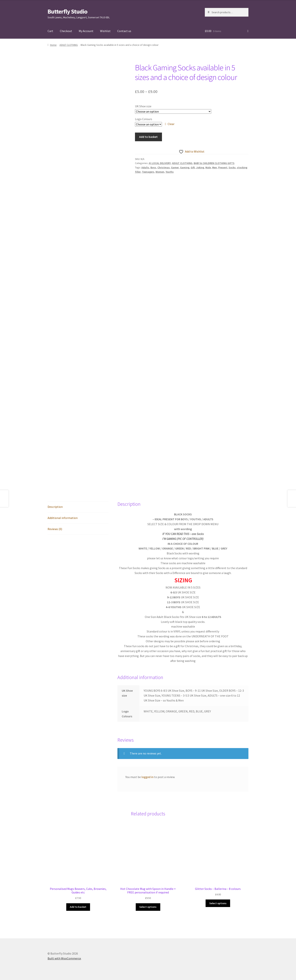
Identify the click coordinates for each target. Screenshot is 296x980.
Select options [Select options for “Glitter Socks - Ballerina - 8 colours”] (218, 903)
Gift (193, 167)
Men (215, 167)
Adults (145, 167)
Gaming (185, 167)
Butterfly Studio (67, 12)
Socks (232, 167)
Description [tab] (55, 507)
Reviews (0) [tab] (55, 529)
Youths (170, 172)
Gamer (175, 167)
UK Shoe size (143, 106)
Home (53, 45)
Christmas (164, 167)
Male (208, 167)
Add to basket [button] (78, 907)
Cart (50, 31)
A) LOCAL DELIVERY (160, 163)
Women (160, 172)
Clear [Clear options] (171, 124)
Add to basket (148, 137)
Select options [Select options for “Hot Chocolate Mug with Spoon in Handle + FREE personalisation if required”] (148, 907)
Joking (200, 167)
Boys (153, 167)
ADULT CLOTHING (69, 45)
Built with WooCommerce (64, 958)
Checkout (66, 31)
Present (223, 167)
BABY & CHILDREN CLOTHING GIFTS (214, 163)
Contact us (124, 31)
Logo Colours (144, 119)
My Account (86, 31)
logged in (147, 777)
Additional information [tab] (63, 518)
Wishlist (105, 31)
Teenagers (148, 172)
